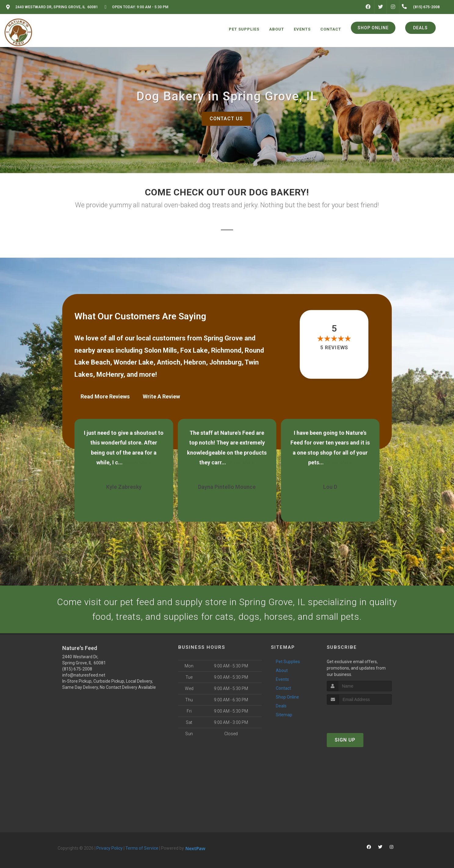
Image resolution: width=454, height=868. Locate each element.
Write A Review (161, 396)
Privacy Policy (110, 848)
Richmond (226, 350)
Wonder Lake (133, 362)
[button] (219, 538)
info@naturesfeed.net (84, 675)
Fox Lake (194, 350)
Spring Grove (223, 338)
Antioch (169, 362)
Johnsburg (225, 362)
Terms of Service (142, 848)
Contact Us (226, 119)
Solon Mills (160, 350)
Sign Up (345, 740)
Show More (138, 462)
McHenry (110, 374)
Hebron (195, 362)
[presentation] (359, 716)
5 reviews (334, 348)
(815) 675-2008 (77, 669)
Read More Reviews (105, 396)
